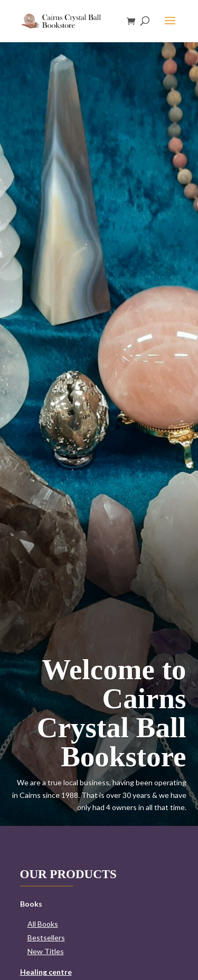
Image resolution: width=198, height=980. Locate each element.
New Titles (46, 951)
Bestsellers (46, 938)
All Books (43, 924)
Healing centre (46, 972)
